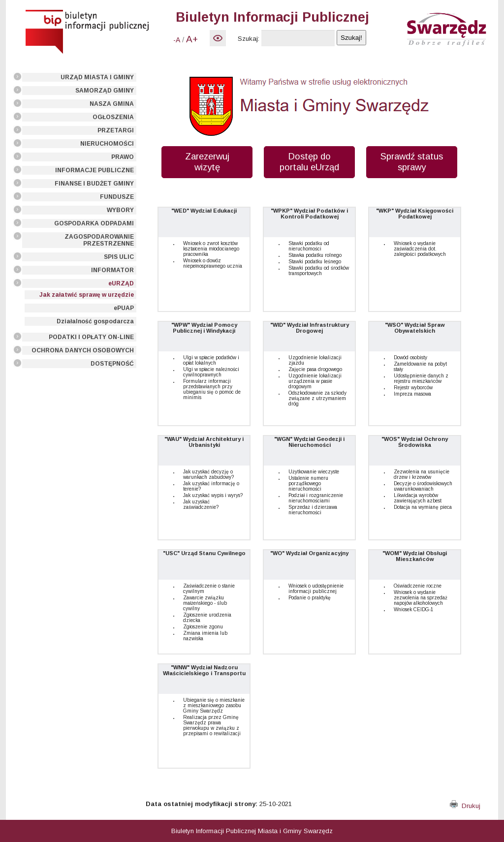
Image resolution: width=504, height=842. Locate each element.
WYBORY (120, 210)
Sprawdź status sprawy (412, 162)
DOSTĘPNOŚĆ (112, 364)
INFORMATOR (112, 270)
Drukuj (465, 806)
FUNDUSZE (117, 197)
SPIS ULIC (119, 257)
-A (177, 40)
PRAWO (123, 157)
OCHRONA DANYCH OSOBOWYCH (83, 350)
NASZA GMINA (112, 104)
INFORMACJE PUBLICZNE (94, 170)
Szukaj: (249, 39)
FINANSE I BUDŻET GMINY (94, 184)
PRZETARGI (116, 130)
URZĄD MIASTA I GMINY (97, 77)
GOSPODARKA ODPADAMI (94, 223)
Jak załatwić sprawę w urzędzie (87, 295)
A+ (192, 39)
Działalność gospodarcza (95, 321)
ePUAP (124, 308)
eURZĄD (121, 283)
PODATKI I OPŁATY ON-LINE (91, 337)
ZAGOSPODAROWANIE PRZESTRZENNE (99, 240)
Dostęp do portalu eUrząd (309, 162)
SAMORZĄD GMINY (105, 91)
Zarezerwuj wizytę (207, 162)
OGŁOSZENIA (113, 117)
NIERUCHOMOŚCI (107, 144)
